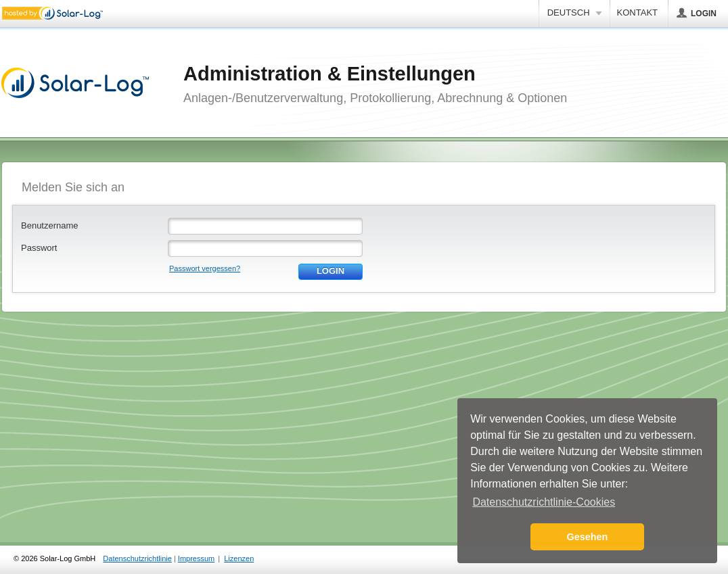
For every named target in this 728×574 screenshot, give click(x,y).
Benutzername (50, 225)
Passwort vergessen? (205, 268)
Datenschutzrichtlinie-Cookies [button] (544, 502)
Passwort (39, 248)
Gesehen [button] (588, 537)
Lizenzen (239, 558)
